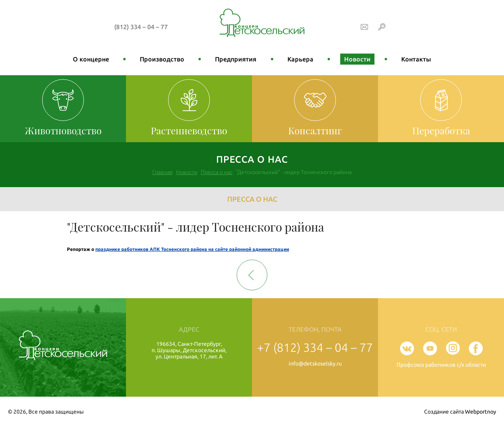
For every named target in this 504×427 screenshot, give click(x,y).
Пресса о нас (217, 172)
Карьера (300, 59)
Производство (162, 59)
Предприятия (236, 59)
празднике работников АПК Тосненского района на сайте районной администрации (192, 249)
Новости (357, 59)
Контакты (416, 59)
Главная (162, 172)
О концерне (91, 59)
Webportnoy (481, 412)
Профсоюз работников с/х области (441, 365)
